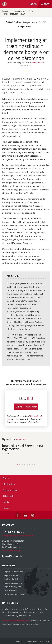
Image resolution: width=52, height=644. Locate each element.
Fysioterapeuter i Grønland (15, 594)
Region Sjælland (10, 575)
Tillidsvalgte (8, 496)
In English (46, 641)
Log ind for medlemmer (26, 407)
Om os (6, 478)
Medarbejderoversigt (12, 550)
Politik (6, 502)
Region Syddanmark (12, 583)
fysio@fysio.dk (12, 556)
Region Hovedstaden (12, 572)
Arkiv (31, 11)
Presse (6, 508)
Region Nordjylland (12, 586)
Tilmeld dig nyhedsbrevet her (15, 620)
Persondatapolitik (32, 641)
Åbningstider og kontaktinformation (18, 535)
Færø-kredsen (9, 590)
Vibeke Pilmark (37, 62)
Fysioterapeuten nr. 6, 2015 (16, 14)
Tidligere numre (26, 27)
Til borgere (18, 641)
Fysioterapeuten (18, 11)
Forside (5, 11)
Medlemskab (9, 484)
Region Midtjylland (12, 579)
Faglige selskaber (11, 490)
